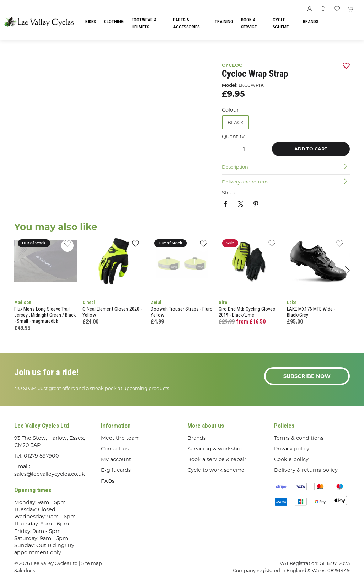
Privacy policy (292, 449)
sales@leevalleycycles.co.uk (50, 474)
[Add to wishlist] (67, 245)
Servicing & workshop (216, 449)
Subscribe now (307, 376)
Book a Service (249, 23)
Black (235, 122)
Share (229, 193)
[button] (323, 9)
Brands (311, 22)
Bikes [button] (91, 22)
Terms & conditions (299, 438)
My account (116, 459)
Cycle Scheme (281, 23)
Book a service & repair (217, 459)
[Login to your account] (310, 9)
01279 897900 (41, 456)
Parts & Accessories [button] (186, 23)
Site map (92, 563)
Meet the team (120, 438)
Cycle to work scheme (216, 470)
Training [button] (224, 22)
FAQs (108, 481)
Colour (230, 110)
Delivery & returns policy (306, 470)
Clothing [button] (114, 22)
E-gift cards (116, 470)
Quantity (233, 137)
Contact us (115, 449)
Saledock (25, 570)
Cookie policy (291, 459)
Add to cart (311, 149)
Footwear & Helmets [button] (144, 23)
